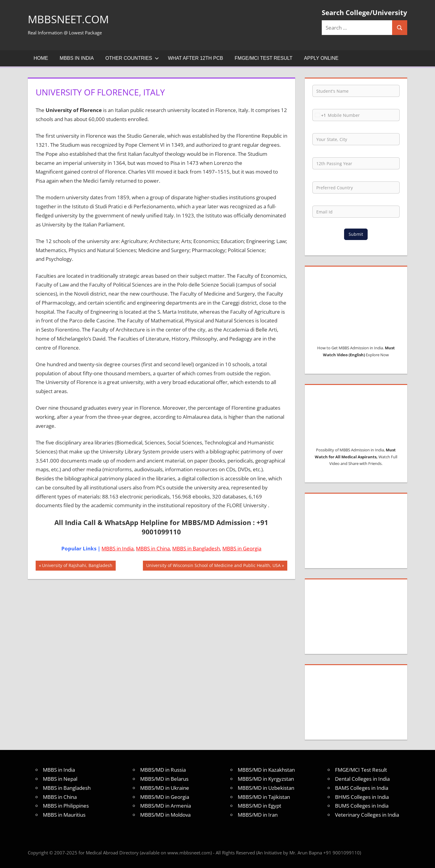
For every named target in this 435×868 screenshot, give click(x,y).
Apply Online (321, 58)
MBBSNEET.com (70, 19)
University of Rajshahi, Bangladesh (77, 566)
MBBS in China (153, 548)
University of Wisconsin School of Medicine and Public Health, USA (213, 566)
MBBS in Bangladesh (196, 548)
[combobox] (319, 115)
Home (41, 58)
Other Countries (132, 58)
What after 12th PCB (196, 58)
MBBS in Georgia (242, 548)
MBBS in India (77, 58)
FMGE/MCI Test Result (264, 58)
